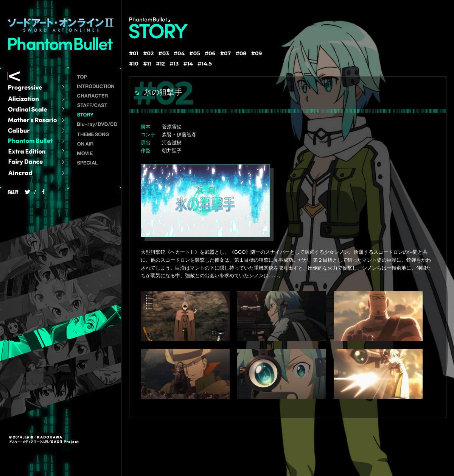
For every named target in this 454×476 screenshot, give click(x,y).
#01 (134, 53)
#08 (241, 53)
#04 (179, 53)
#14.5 (205, 64)
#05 (195, 53)
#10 (134, 64)
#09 (257, 53)
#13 (174, 64)
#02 (148, 53)
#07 (225, 53)
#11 (147, 64)
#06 (210, 53)
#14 (188, 64)
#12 (160, 64)
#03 (164, 53)
